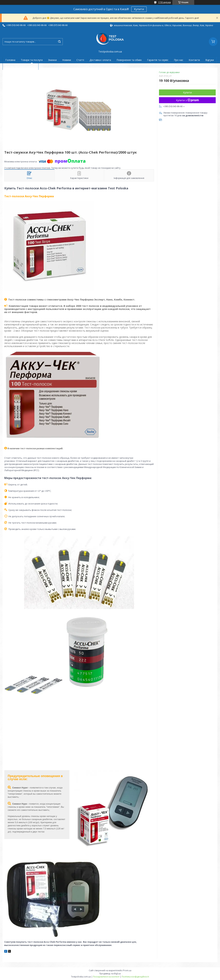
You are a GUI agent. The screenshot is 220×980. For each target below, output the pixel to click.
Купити (139, 9)
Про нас (179, 60)
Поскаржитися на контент (106, 977)
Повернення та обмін (129, 60)
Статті (80, 60)
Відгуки (210, 60)
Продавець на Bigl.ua (110, 974)
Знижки (52, 60)
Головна (10, 60)
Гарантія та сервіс (158, 60)
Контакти (194, 60)
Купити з (187, 100)
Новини (67, 60)
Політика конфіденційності (135, 977)
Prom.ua (127, 970)
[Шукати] (59, 42)
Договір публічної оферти (21, 66)
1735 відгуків (164, 2)
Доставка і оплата (100, 60)
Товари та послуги (32, 60)
